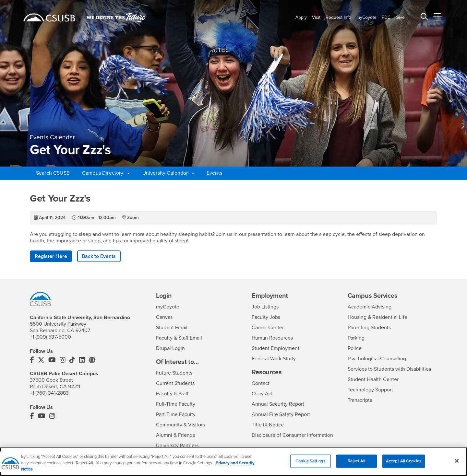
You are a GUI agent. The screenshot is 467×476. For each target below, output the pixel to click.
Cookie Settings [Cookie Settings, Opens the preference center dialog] (310, 465)
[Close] (457, 465)
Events (214, 173)
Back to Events (99, 256)
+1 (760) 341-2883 (49, 393)
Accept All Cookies (404, 465)
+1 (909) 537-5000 (50, 337)
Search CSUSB (53, 173)
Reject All (356, 465)
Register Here (51, 256)
